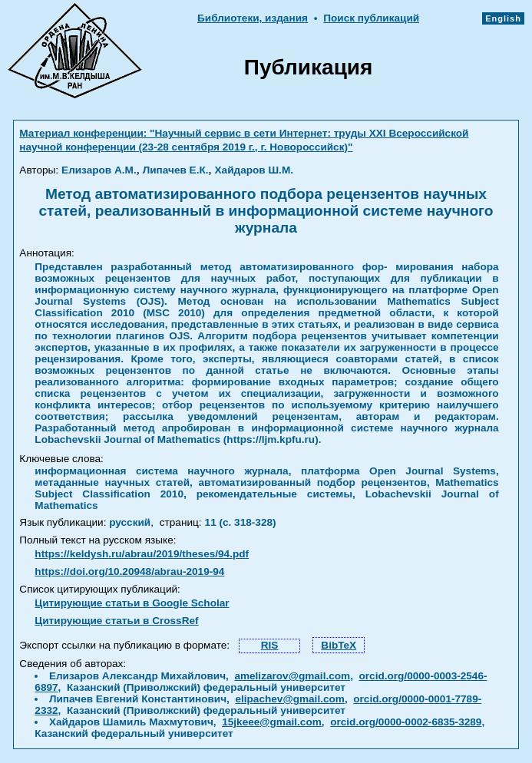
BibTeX (339, 645)
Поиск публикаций (371, 18)
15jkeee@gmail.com (272, 722)
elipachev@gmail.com (289, 699)
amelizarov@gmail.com (292, 676)
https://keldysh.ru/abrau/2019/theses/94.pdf (142, 554)
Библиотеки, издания (253, 18)
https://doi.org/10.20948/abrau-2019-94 (129, 571)
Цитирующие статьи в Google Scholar (132, 603)
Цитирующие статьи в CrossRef (116, 621)
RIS (270, 645)
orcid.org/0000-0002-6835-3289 (406, 722)
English (503, 18)
